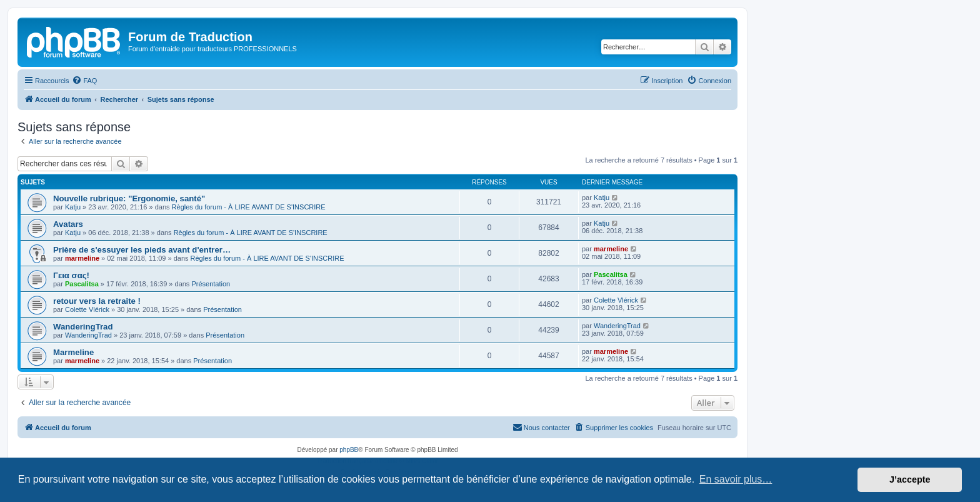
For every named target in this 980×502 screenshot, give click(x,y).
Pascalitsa (82, 284)
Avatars (68, 224)
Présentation (211, 284)
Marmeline (73, 352)
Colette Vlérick (87, 309)
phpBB (349, 450)
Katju (73, 207)
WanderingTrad (83, 327)
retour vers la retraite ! (97, 301)
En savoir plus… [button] (736, 479)
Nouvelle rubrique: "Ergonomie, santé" (129, 198)
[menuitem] (84, 81)
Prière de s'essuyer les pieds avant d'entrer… (142, 250)
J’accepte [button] (910, 479)
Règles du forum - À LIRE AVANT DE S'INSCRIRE (249, 207)
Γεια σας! (71, 275)
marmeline (82, 258)
